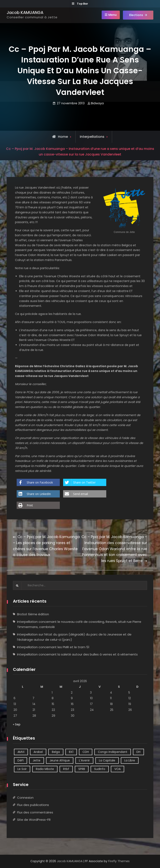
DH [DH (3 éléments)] (138, 752)
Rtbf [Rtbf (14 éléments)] (66, 769)
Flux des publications (33, 805)
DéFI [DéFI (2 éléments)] (21, 760)
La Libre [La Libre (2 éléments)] (130, 760)
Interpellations (92, 137)
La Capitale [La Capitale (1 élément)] (107, 760)
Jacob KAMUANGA (25, 13)
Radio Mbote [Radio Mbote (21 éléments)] (45, 769)
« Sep (17, 724)
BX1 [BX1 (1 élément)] (71, 752)
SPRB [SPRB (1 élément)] (82, 769)
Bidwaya (97, 103)
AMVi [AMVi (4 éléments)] (21, 752)
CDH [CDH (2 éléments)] (86, 752)
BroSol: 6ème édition (33, 614)
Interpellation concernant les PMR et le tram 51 (53, 647)
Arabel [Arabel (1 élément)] (38, 752)
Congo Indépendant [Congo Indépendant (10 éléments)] (113, 752)
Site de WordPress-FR (34, 820)
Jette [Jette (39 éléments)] (37, 760)
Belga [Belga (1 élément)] (56, 752)
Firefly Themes (119, 861)
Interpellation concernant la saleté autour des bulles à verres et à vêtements (77, 654)
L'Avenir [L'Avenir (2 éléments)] (84, 760)
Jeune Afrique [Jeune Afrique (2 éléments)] (60, 760)
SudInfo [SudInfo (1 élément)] (100, 769)
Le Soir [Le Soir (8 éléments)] (22, 769)
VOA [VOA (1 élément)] (117, 769)
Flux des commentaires (35, 812)
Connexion (25, 798)
